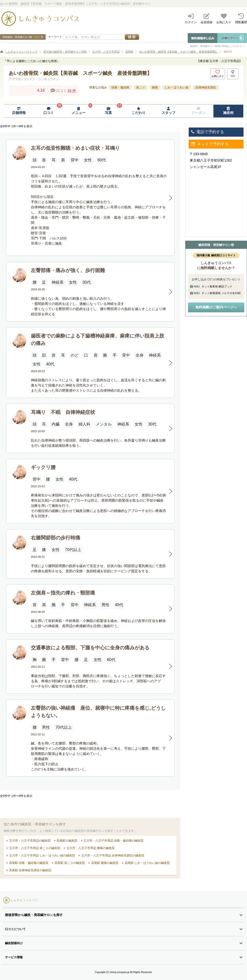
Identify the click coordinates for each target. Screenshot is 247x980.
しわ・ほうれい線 (177, 87)
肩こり (141, 87)
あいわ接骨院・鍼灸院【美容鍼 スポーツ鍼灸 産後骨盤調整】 (178, 52)
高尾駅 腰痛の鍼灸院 (104, 863)
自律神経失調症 (206, 87)
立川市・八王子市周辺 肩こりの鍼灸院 (34, 848)
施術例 (228, 52)
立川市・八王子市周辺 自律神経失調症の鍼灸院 (112, 855)
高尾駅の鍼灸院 (67, 841)
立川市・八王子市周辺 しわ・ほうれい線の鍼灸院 (42, 855)
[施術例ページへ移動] (228, 111)
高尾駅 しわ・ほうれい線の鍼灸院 (147, 863)
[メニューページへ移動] (79, 111)
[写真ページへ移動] (109, 111)
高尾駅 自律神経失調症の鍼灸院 (30, 870)
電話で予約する (208, 132)
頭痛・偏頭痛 (120, 87)
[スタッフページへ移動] (168, 111)
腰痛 (155, 87)
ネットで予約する (210, 144)
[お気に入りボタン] (218, 74)
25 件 (72, 91)
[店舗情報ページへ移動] (19, 111)
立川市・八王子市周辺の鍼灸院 (29, 841)
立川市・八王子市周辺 (106, 52)
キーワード (55, 37)
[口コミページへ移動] (49, 111)
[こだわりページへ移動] (138, 111)
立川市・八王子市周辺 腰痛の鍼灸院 (90, 848)
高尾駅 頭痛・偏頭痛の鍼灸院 (28, 863)
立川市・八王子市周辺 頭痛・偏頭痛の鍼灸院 (113, 841)
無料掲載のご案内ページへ (216, 307)
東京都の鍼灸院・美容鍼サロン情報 (65, 52)
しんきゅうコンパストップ (21, 52)
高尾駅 (129, 52)
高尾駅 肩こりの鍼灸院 (69, 863)
